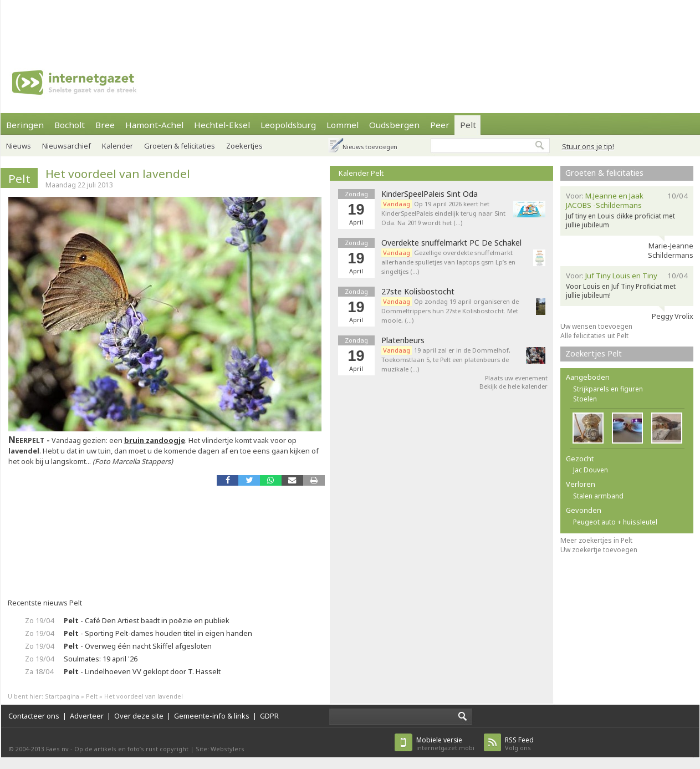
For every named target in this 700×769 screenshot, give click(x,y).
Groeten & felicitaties (180, 146)
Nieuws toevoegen (370, 147)
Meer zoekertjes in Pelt (596, 540)
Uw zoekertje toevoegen (599, 550)
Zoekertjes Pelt (594, 353)
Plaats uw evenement (516, 378)
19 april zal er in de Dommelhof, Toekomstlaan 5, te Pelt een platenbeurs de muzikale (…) (446, 360)
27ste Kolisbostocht (418, 292)
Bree (105, 125)
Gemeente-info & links (212, 716)
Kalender (117, 146)
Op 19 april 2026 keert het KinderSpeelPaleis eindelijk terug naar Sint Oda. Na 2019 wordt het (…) (443, 213)
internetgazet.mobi (445, 744)
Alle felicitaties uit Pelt (594, 336)
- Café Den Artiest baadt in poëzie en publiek (147, 620)
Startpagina (62, 696)
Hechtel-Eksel (222, 125)
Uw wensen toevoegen (596, 326)
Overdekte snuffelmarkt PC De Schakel (451, 243)
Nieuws (19, 146)
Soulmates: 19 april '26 (101, 659)
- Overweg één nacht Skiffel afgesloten (138, 646)
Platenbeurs (403, 340)
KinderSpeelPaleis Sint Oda (430, 194)
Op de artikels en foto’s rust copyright (131, 749)
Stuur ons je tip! (588, 146)
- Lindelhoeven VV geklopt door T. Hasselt (142, 671)
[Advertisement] (350, 25)
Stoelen (585, 399)
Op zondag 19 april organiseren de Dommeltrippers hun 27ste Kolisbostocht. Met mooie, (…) (450, 311)
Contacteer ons (34, 716)
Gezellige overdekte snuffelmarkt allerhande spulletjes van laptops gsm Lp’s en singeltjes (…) (448, 262)
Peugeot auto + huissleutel (615, 522)
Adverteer (87, 716)
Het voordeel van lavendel (118, 174)
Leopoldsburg (288, 125)
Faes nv (57, 749)
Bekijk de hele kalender (513, 386)
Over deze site (139, 716)
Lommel (343, 125)
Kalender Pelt (361, 173)
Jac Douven (591, 470)
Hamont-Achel (154, 125)
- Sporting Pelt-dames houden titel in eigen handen (158, 633)
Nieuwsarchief (67, 146)
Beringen (25, 125)
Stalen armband (598, 496)
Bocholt (70, 125)
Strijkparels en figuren (608, 389)
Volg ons (519, 744)
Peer (440, 125)
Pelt (468, 125)
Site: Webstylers (220, 749)
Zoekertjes (244, 146)
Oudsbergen (394, 125)
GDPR (269, 716)
